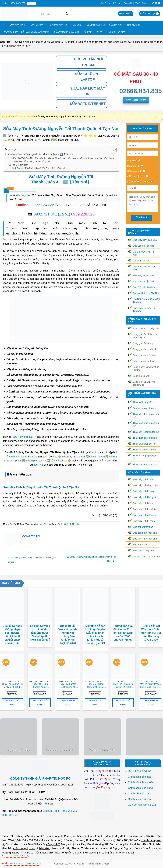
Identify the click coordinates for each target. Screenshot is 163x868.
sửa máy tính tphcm (73, 457)
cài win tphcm (97, 457)
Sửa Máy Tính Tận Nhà (145, 240)
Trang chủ (7, 117)
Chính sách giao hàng (140, 788)
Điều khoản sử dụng (140, 771)
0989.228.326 (70, 811)
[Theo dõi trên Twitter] (153, 3)
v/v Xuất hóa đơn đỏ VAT (142, 805)
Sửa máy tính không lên (145, 497)
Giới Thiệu (105, 3)
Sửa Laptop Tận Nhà (144, 246)
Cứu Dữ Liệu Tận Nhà (144, 287)
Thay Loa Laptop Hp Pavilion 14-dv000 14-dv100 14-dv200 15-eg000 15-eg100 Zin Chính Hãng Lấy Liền (123, 686)
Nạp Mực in (53, 840)
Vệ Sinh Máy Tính (96, 25)
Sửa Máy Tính (19, 25)
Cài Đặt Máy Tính (60, 25)
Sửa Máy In (116, 25)
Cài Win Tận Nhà (141, 261)
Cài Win (78, 25)
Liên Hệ (117, 3)
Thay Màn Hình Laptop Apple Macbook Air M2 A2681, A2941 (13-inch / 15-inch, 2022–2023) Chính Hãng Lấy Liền (40, 686)
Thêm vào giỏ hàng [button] (12, 703)
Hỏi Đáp (88, 32)
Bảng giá (128, 3)
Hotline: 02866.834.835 (19, 3)
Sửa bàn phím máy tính (145, 533)
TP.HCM (76, 524)
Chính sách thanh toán (141, 782)
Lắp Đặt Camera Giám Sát (36, 32)
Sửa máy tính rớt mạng (145, 515)
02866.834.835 (51, 811)
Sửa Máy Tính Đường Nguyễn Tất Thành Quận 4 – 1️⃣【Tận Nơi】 (41, 154)
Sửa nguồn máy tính (143, 551)
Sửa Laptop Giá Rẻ (24, 117)
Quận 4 (67, 524)
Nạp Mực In (135, 25)
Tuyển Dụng (141, 3)
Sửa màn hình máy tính (145, 539)
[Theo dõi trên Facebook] (150, 3)
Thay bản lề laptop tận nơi (146, 432)
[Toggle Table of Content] (112, 150)
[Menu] (4, 25)
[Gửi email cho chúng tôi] (156, 3)
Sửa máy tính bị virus (144, 479)
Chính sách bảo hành (140, 799)
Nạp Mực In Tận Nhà (144, 281)
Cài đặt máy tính (134, 836)
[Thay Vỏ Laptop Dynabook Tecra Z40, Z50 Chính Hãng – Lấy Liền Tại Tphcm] (95, 666)
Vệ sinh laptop (119, 32)
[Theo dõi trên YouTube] (159, 3)
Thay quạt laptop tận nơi (145, 438)
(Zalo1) (64, 214)
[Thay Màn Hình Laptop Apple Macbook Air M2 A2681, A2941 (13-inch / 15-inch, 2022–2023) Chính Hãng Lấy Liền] (40, 666)
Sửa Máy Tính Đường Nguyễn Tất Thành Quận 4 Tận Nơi (41, 168)
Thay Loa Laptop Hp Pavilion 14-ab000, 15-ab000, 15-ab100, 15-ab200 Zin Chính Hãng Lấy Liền (12, 686)
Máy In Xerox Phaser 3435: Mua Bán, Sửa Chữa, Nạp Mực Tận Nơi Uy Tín (151, 686)
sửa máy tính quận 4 (25, 437)
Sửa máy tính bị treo (143, 491)
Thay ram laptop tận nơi (145, 464)
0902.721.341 (45, 214)
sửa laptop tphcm (36, 461)
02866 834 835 (42, 205)
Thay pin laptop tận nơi (144, 402)
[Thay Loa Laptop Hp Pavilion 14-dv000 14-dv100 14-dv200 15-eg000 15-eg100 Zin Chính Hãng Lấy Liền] (123, 666)
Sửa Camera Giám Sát (67, 32)
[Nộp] (66, 14)
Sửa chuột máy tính (143, 527)
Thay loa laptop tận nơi (144, 444)
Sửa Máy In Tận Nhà (143, 275)
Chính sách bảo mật (139, 777)
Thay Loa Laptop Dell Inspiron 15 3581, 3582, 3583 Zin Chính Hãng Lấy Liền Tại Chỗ (68, 686)
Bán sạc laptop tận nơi (144, 408)
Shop (101, 32)
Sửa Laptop (39, 25)
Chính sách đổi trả (139, 794)
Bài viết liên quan (20, 165)
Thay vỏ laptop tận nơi (144, 450)
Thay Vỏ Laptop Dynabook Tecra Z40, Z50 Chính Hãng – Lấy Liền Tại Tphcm (95, 686)
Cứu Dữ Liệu (11, 32)
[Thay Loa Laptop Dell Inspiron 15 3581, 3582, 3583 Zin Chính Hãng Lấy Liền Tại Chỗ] (68, 666)
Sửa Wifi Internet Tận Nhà (146, 293)
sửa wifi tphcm (59, 461)
